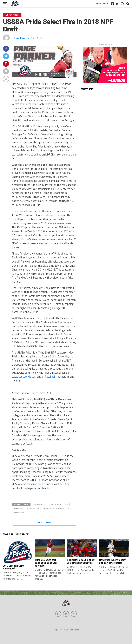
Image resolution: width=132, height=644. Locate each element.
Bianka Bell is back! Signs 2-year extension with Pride (81, 561)
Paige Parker (33, 508)
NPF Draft (18, 508)
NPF (66, 505)
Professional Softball (54, 508)
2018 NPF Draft (39, 505)
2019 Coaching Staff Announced (13, 567)
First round (55, 505)
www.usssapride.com (24, 377)
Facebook (50, 377)
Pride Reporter (22, 38)
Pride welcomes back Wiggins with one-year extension (46, 563)
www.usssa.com (36, 484)
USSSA (71, 508)
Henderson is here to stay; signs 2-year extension (113, 561)
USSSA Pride (19, 512)
